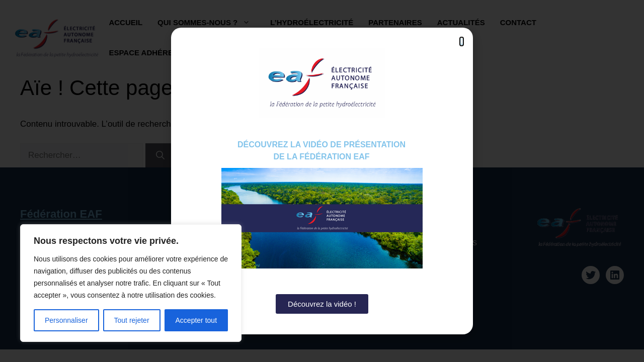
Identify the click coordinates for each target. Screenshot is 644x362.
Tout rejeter (132, 320)
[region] (131, 283)
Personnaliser (66, 320)
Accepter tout (196, 320)
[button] (462, 41)
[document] (322, 181)
